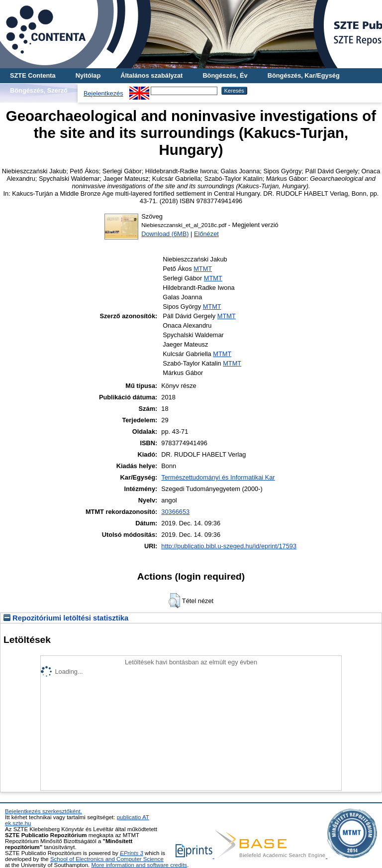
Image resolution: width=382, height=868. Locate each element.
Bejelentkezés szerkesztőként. (44, 811)
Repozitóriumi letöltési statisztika (66, 618)
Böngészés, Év (225, 75)
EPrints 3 (132, 853)
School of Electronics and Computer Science (107, 859)
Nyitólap (88, 75)
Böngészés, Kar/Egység (304, 75)
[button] (174, 601)
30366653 (175, 512)
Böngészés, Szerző (39, 90)
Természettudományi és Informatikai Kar (218, 477)
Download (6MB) (165, 234)
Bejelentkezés (103, 93)
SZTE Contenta (33, 75)
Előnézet (206, 234)
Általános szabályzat (151, 75)
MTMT (203, 269)
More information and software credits (139, 865)
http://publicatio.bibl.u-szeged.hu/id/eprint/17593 (229, 546)
